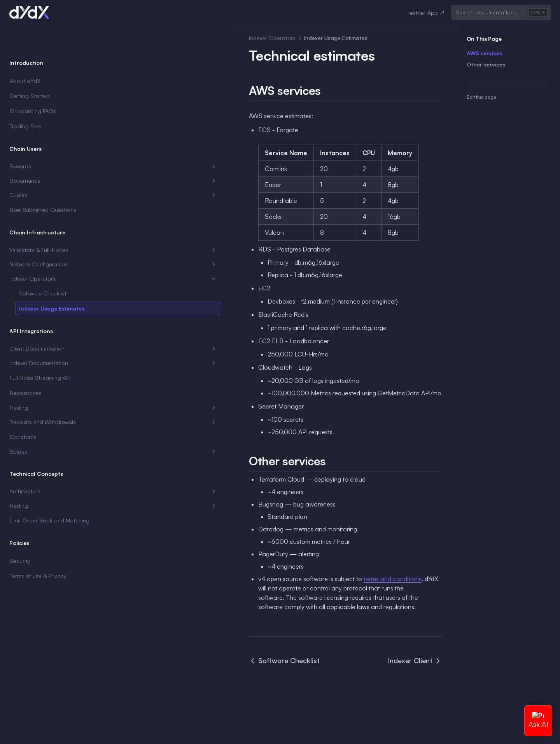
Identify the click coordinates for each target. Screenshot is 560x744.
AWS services (484, 53)
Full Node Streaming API (40, 353)
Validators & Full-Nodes (48, 225)
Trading (48, 383)
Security (20, 544)
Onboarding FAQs (33, 86)
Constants (23, 412)
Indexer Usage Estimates (52, 284)
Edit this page (481, 97)
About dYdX (25, 56)
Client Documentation (48, 324)
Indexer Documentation (48, 338)
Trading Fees (26, 101)
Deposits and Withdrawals (48, 397)
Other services (486, 64)
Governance (48, 156)
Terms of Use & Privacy (38, 559)
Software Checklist (43, 268)
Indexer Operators (48, 254)
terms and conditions (262, 579)
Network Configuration (48, 239)
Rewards (48, 141)
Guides (48, 170)
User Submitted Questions (43, 185)
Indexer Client (415, 651)
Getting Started (30, 71)
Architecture (48, 466)
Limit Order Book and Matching (37, 499)
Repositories (26, 368)
